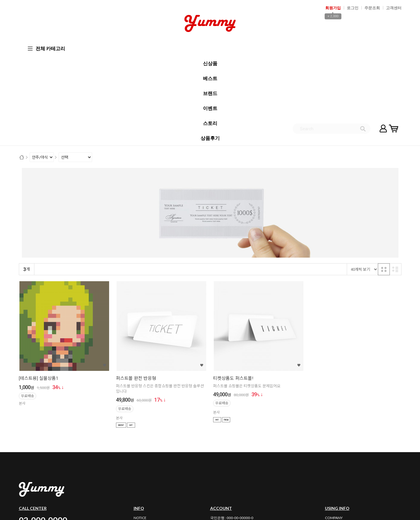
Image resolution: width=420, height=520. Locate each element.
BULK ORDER (144, 454)
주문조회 (372, 8)
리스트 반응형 (395, 180)
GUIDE (330, 448)
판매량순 (162, 180)
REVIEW (140, 448)
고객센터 (394, 8)
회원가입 (333, 8)
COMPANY (334, 428)
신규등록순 (63, 180)
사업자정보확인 (338, 473)
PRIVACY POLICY (338, 441)
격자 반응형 (384, 180)
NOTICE (140, 428)
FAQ (137, 435)
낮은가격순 (87, 180)
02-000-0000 (43, 430)
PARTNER (333, 454)
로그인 (353, 8)
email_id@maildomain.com (165, 480)
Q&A (138, 441)
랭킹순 (43, 180)
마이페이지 (383, 48)
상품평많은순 (138, 180)
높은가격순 (112, 180)
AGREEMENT (336, 435)
